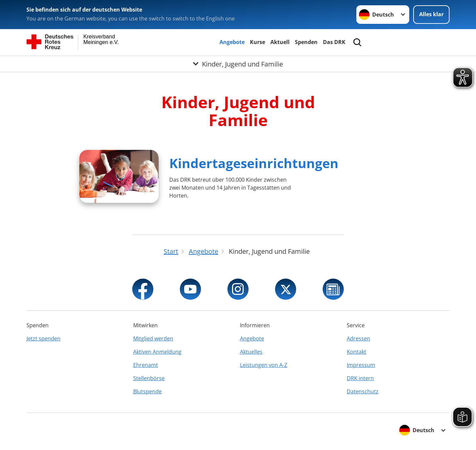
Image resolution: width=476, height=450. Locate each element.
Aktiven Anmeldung (157, 352)
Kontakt (357, 352)
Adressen (358, 338)
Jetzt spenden (43, 338)
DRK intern (360, 378)
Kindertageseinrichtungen (254, 163)
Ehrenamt (146, 365)
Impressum (361, 365)
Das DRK (334, 42)
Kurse (258, 42)
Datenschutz (363, 391)
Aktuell (280, 42)
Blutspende (147, 391)
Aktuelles (251, 352)
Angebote (232, 42)
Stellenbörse (149, 378)
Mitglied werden (153, 338)
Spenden (306, 42)
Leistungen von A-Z (264, 365)
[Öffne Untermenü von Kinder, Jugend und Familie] (238, 64)
